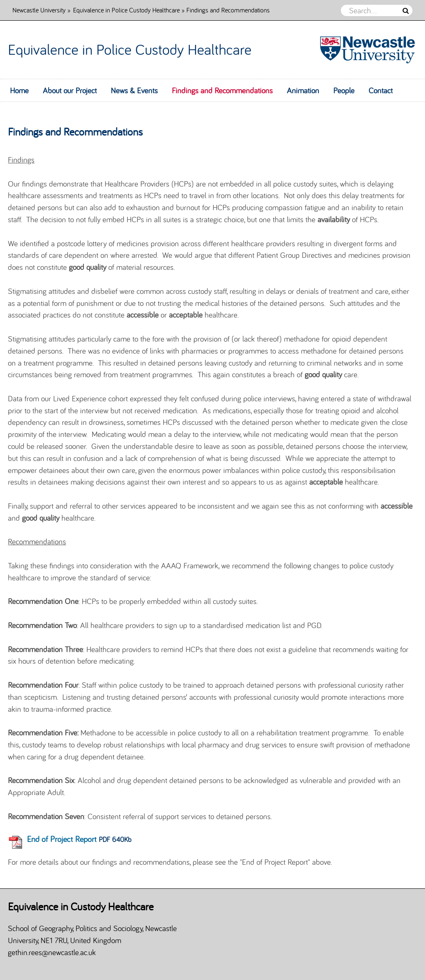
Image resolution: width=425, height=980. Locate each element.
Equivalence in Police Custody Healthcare (126, 10)
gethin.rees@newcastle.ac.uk (52, 952)
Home (19, 90)
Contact (381, 90)
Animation (303, 90)
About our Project (70, 90)
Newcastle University (39, 10)
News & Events (134, 90)
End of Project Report (62, 839)
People (344, 90)
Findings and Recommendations (222, 90)
